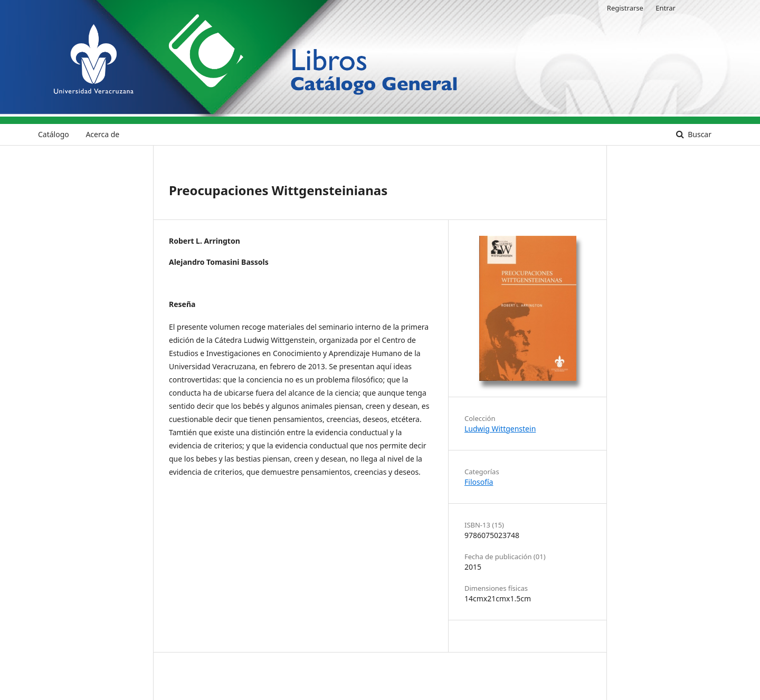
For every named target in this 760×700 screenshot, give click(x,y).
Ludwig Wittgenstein (500, 429)
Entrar (666, 8)
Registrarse (625, 8)
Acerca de (102, 134)
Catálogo (54, 134)
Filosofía (479, 482)
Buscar (699, 134)
